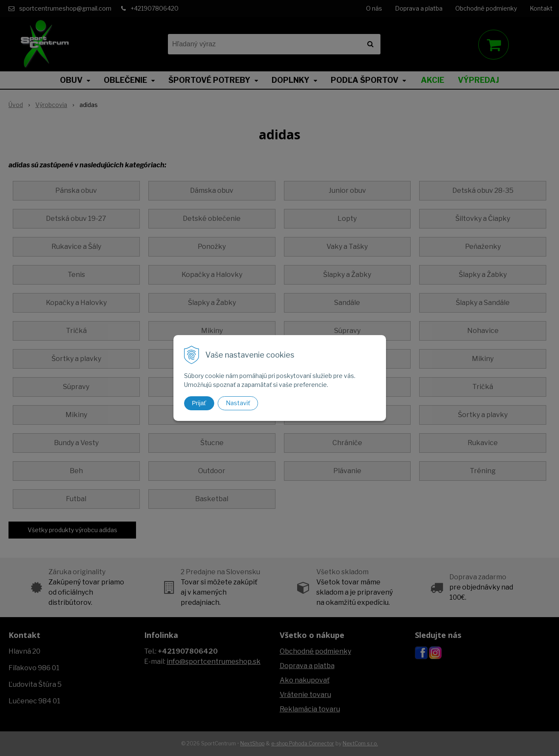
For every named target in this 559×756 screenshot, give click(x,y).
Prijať (199, 403)
